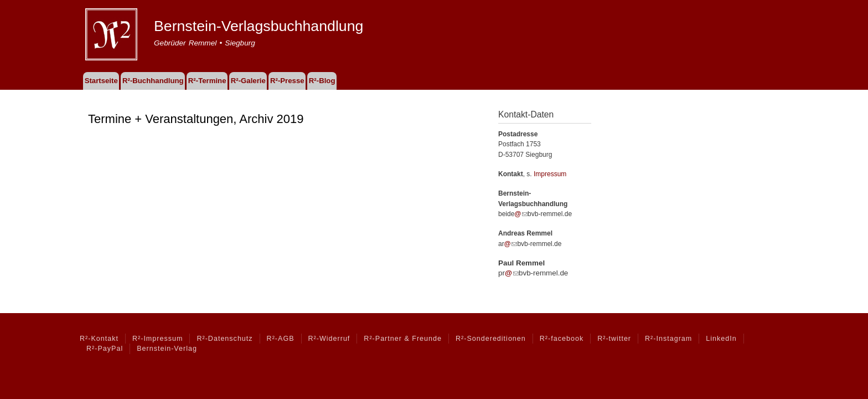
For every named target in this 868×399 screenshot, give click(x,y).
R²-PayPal (105, 349)
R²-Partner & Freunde (403, 339)
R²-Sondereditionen (491, 339)
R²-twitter (614, 339)
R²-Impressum (157, 339)
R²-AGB (281, 339)
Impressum (550, 174)
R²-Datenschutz (224, 339)
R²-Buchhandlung (153, 81)
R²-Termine (207, 81)
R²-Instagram (668, 339)
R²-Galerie (248, 81)
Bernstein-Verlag (167, 349)
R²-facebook (562, 339)
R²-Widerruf (329, 339)
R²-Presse (287, 81)
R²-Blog (322, 81)
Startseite (101, 81)
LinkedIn (721, 339)
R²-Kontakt (99, 339)
